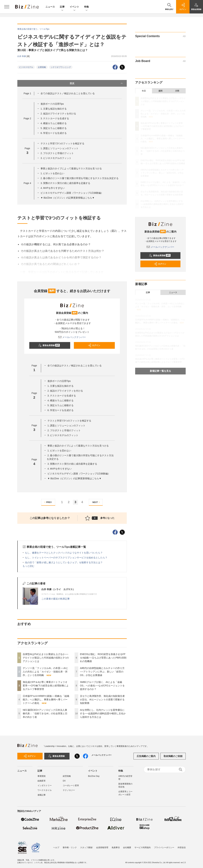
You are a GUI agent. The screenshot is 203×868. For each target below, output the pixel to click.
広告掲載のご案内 (146, 756)
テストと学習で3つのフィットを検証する (62, 143)
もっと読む (28, 566)
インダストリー (45, 786)
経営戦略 (67, 776)
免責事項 (116, 846)
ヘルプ (56, 846)
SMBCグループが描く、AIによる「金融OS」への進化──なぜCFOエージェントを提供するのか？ (102, 686)
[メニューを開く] (7, 7)
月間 (177, 91)
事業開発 (42, 776)
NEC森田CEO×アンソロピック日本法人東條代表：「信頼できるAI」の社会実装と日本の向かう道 (45, 713)
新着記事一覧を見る (160, 371)
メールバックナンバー (72, 337)
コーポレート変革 (71, 786)
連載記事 (42, 795)
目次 (97, 83)
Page (27, 93)
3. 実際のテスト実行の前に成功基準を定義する (65, 183)
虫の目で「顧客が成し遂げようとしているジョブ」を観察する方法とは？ (64, 562)
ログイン (94, 345)
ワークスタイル (45, 790)
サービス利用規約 (143, 846)
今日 (144, 91)
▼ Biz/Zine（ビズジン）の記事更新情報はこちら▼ (67, 198)
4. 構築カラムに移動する (54, 123)
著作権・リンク (70, 846)
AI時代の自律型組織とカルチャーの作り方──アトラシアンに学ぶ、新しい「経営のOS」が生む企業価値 (102, 672)
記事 (62, 7)
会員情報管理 (102, 846)
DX (64, 781)
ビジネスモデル (26, 67)
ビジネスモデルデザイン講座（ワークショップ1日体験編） (72, 193)
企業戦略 (42, 67)
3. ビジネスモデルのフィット (56, 158)
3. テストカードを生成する (55, 118)
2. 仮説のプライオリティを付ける (58, 114)
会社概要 (127, 846)
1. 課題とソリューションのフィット (60, 148)
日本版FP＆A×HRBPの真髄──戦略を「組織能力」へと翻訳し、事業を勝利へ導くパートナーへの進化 (46, 700)
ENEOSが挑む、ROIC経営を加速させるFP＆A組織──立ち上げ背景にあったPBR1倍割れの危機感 (103, 658)
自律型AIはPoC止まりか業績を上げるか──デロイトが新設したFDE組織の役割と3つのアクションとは (46, 658)
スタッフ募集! (86, 846)
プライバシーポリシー (164, 846)
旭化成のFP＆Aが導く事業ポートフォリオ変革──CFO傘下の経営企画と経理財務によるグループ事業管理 (46, 686)
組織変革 (42, 781)
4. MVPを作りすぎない (53, 188)
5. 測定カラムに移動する (54, 128)
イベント (74, 7)
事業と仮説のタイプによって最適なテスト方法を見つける (71, 168)
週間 (160, 91)
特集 (87, 7)
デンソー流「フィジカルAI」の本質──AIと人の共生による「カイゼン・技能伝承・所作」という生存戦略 (45, 672)
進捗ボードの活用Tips (52, 104)
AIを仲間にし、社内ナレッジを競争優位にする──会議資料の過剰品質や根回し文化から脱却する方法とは (103, 713)
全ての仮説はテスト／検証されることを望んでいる (68, 93)
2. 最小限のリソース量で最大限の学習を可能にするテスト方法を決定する (80, 178)
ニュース (50, 7)
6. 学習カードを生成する (54, 133)
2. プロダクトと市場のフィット (57, 153)
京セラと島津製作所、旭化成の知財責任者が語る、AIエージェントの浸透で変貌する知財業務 (102, 700)
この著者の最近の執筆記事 (56, 599)
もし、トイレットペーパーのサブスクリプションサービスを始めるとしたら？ (66, 558)
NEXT (97, 502)
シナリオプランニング (61, 67)
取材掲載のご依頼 (173, 756)
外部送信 (182, 846)
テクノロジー (69, 790)
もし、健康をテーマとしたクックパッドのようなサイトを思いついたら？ (64, 553)
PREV (48, 502)
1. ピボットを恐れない (53, 173)
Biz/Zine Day (94, 776)
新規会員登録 (49, 345)
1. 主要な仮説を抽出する (54, 109)
